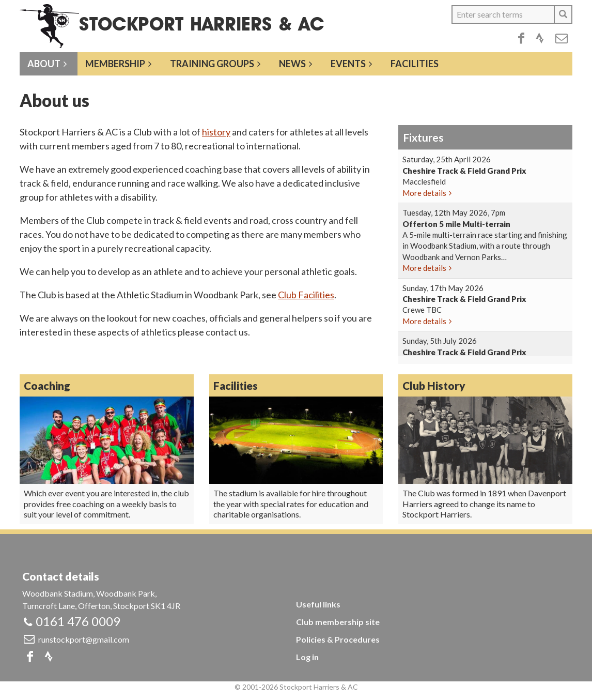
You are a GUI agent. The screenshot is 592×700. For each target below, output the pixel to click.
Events (348, 64)
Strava (540, 38)
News (292, 64)
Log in (307, 657)
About (44, 64)
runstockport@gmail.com (84, 639)
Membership (115, 64)
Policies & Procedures (338, 639)
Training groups (212, 64)
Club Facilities (306, 295)
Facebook (521, 38)
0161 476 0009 (78, 621)
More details (424, 193)
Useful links (318, 604)
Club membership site (338, 622)
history (216, 132)
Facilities (415, 64)
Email (562, 38)
